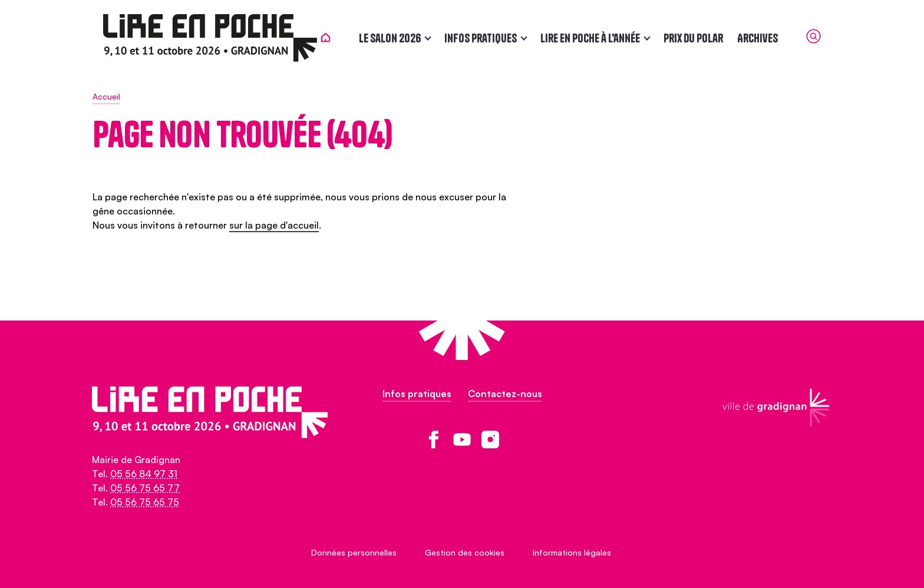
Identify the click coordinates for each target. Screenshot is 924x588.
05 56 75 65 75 (145, 502)
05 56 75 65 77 (145, 488)
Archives (768, 38)
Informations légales (572, 552)
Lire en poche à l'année (601, 38)
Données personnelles (354, 552)
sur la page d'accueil (274, 225)
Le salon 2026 (400, 38)
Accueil (106, 96)
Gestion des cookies (465, 552)
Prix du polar (704, 38)
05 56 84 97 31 (144, 474)
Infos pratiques (491, 38)
